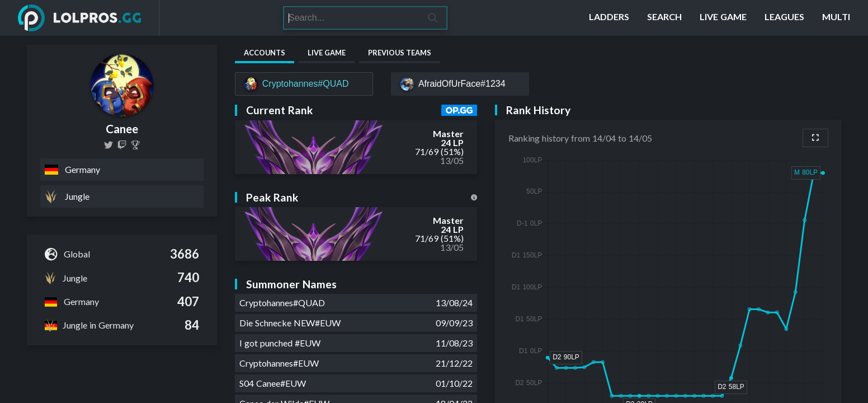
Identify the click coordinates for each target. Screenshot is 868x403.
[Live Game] (723, 18)
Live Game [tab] (327, 53)
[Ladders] (609, 18)
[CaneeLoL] (108, 145)
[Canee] (135, 145)
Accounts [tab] (265, 53)
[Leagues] (784, 18)
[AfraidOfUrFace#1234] (460, 84)
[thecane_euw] (122, 145)
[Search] (351, 18)
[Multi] (836, 18)
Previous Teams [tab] (400, 53)
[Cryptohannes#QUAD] (304, 84)
